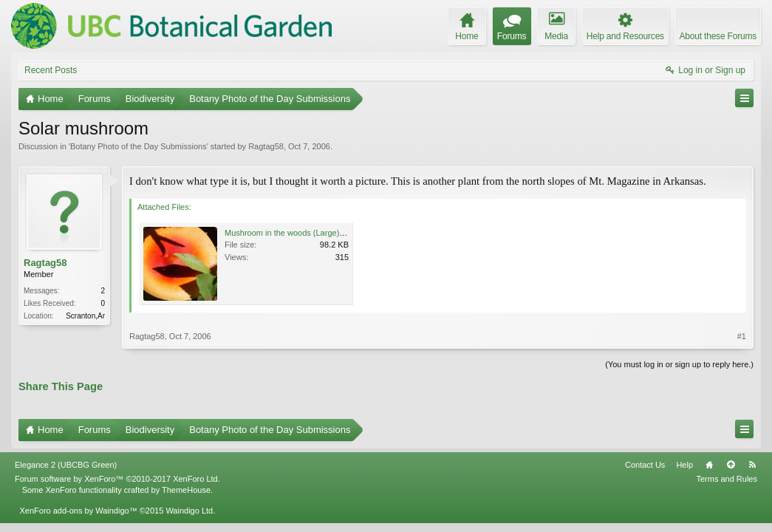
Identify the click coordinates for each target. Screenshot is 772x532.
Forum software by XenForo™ (117, 479)
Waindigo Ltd (189, 511)
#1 (742, 336)
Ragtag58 (266, 146)
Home (709, 465)
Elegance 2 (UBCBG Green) (66, 465)
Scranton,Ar (85, 316)
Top (731, 465)
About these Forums (718, 36)
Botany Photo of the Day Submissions (139, 146)
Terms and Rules (727, 479)
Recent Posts (51, 70)
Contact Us (645, 465)
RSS (752, 465)
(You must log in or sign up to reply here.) (679, 364)
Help (684, 465)
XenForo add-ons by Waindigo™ (78, 511)
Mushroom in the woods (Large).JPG (291, 233)
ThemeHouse (186, 490)
